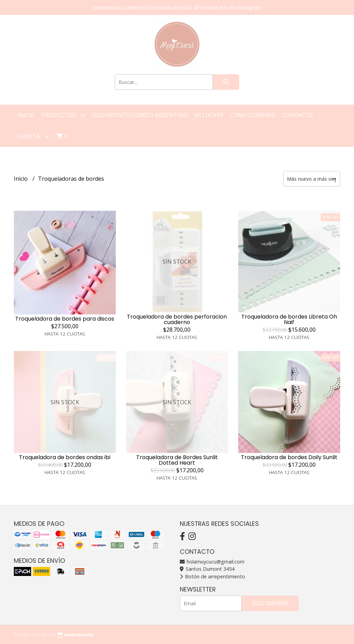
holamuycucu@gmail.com (212, 562)
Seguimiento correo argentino (140, 115)
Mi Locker (209, 115)
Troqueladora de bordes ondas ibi (65, 457)
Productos (63, 115)
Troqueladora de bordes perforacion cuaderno (177, 319)
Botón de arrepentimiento (212, 576)
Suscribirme (270, 603)
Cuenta (33, 136)
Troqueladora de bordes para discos (65, 319)
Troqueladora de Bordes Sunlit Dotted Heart (177, 460)
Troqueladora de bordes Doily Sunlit (289, 457)
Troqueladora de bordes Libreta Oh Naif (289, 319)
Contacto (297, 115)
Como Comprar (253, 115)
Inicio (26, 115)
